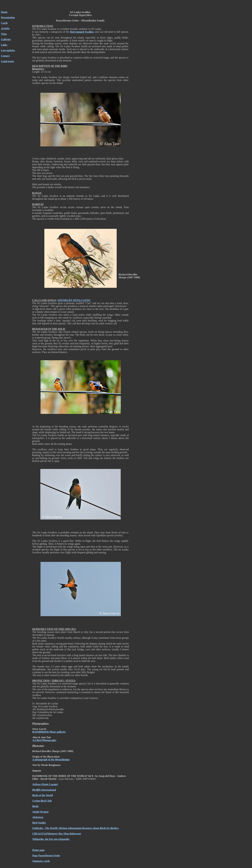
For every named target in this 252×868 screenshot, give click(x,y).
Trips (4, 34)
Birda (35, 806)
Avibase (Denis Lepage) (45, 784)
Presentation (8, 17)
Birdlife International (44, 790)
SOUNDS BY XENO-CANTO (74, 300)
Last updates (8, 50)
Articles (5, 28)
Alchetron (38, 817)
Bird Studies (39, 823)
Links (4, 45)
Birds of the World (43, 795)
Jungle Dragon (40, 812)
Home (4, 12)
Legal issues (7, 61)
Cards (4, 23)
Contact (5, 56)
